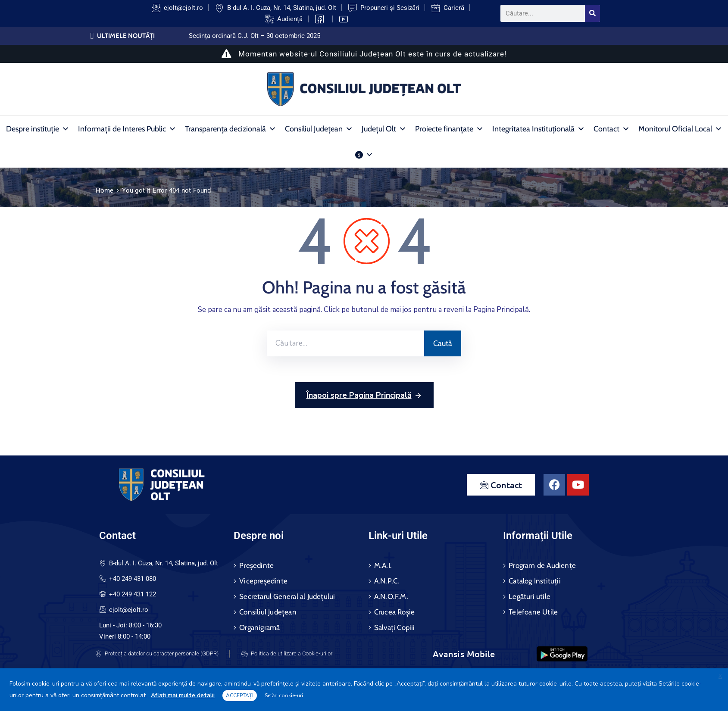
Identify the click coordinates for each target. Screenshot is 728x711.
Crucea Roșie (394, 612)
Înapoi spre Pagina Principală (364, 396)
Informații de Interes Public (127, 129)
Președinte (256, 565)
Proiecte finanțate (449, 129)
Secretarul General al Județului (287, 596)
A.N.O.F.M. (391, 596)
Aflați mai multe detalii (183, 695)
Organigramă (259, 627)
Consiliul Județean (319, 129)
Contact (612, 129)
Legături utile (530, 596)
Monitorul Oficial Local (680, 129)
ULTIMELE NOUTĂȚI (126, 36)
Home (105, 190)
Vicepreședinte (263, 581)
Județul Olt (384, 129)
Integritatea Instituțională (539, 129)
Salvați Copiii (395, 627)
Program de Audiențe (542, 565)
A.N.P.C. (387, 581)
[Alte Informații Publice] (364, 155)
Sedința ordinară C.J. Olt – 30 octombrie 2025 (255, 36)
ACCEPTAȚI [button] (240, 695)
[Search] (592, 13)
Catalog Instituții (535, 581)
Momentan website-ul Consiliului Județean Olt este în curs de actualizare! (364, 54)
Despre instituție (38, 129)
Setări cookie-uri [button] (284, 695)
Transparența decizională (231, 129)
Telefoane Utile (533, 612)
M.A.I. (383, 565)
